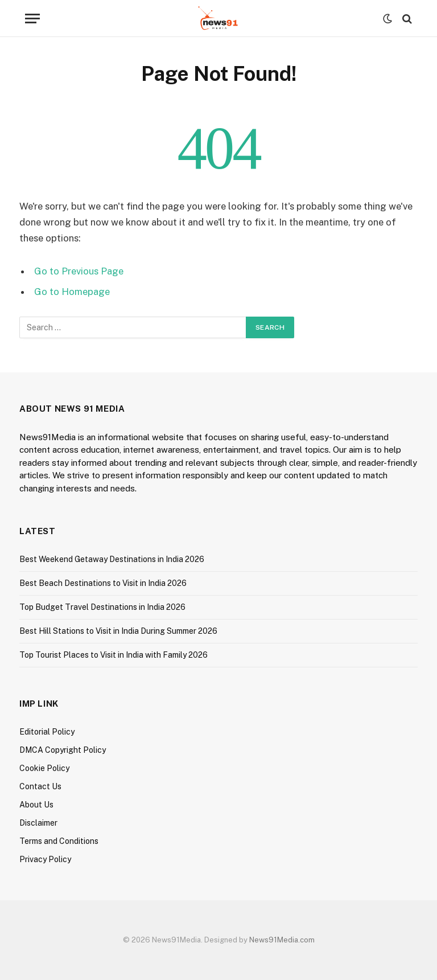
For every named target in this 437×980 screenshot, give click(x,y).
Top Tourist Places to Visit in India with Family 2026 (114, 655)
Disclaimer (38, 823)
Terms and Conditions (59, 841)
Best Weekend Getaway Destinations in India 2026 (112, 559)
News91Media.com (282, 940)
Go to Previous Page (79, 271)
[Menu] (32, 19)
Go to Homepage (72, 292)
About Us (36, 805)
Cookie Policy (44, 768)
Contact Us (40, 786)
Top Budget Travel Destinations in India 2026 (102, 607)
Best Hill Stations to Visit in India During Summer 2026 (118, 631)
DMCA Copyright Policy (63, 750)
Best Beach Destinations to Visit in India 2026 (103, 583)
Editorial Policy (47, 732)
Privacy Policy (45, 859)
